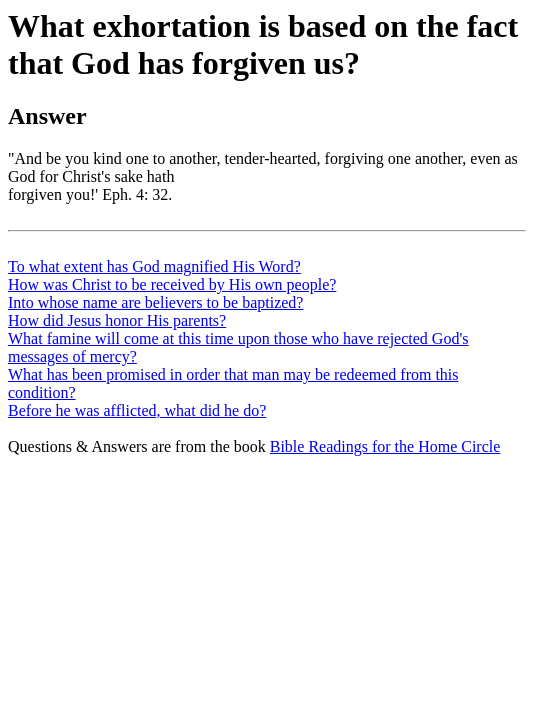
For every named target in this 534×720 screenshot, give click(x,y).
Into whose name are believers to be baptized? (155, 302)
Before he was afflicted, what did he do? (137, 410)
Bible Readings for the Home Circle (385, 446)
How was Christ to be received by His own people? (172, 284)
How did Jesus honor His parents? (117, 320)
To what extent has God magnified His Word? (154, 266)
